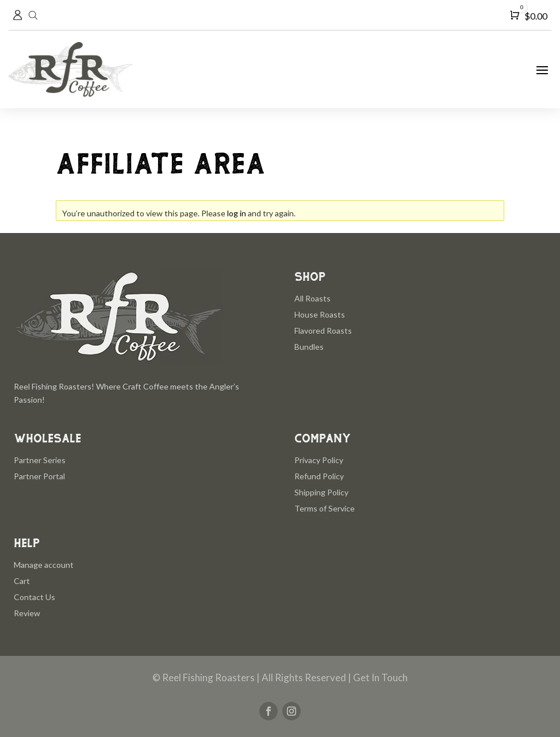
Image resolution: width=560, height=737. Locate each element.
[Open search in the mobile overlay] (34, 15)
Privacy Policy (319, 460)
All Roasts (312, 298)
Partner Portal (39, 476)
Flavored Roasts (323, 331)
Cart (22, 581)
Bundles (309, 347)
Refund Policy (319, 476)
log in (237, 213)
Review (27, 613)
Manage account (44, 565)
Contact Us (34, 597)
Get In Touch (380, 677)
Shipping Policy (321, 492)
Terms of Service (325, 508)
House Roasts (320, 314)
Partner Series (40, 460)
